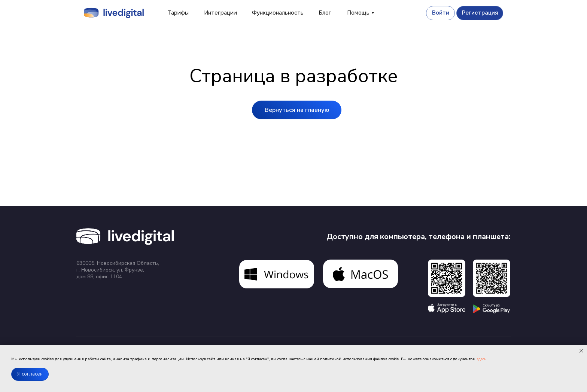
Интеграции (220, 13)
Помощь (358, 13)
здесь (481, 359)
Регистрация (480, 13)
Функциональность (278, 13)
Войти (441, 13)
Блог (325, 13)
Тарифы (178, 13)
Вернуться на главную (297, 110)
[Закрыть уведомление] (581, 351)
